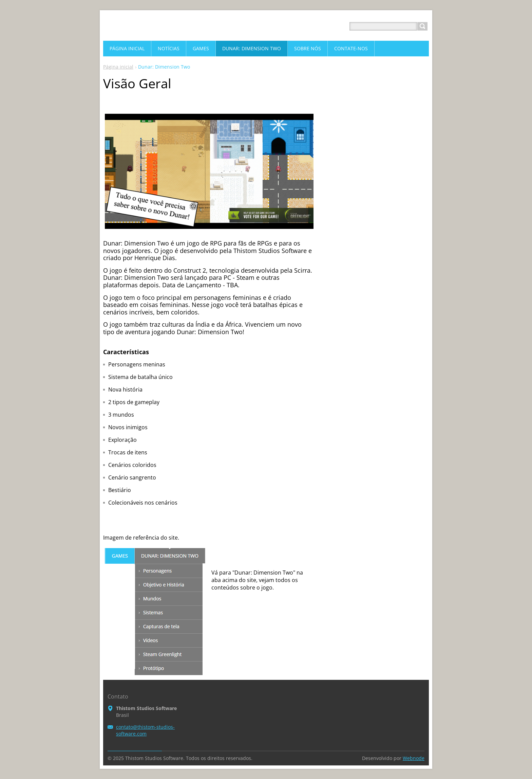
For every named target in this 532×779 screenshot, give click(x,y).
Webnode (414, 758)
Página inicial (118, 67)
